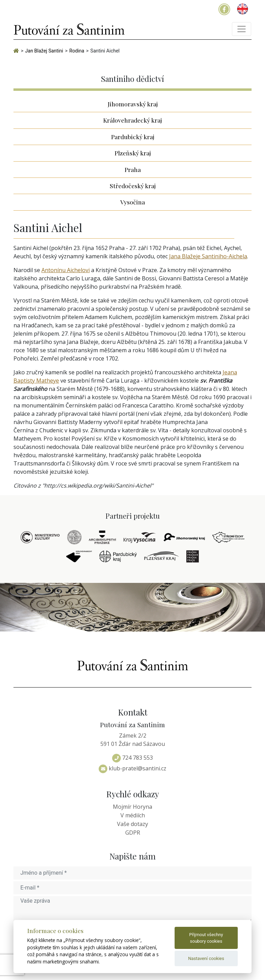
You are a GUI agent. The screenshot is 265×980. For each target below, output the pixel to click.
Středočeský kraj (133, 186)
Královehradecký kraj (132, 120)
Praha (133, 169)
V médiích (133, 815)
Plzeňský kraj (133, 153)
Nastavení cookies (206, 958)
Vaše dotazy (132, 824)
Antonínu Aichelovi (66, 270)
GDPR (133, 833)
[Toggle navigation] (242, 29)
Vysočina (133, 202)
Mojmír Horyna (132, 807)
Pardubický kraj (133, 137)
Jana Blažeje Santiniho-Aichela (208, 256)
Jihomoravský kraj (133, 104)
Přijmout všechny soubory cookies (206, 938)
